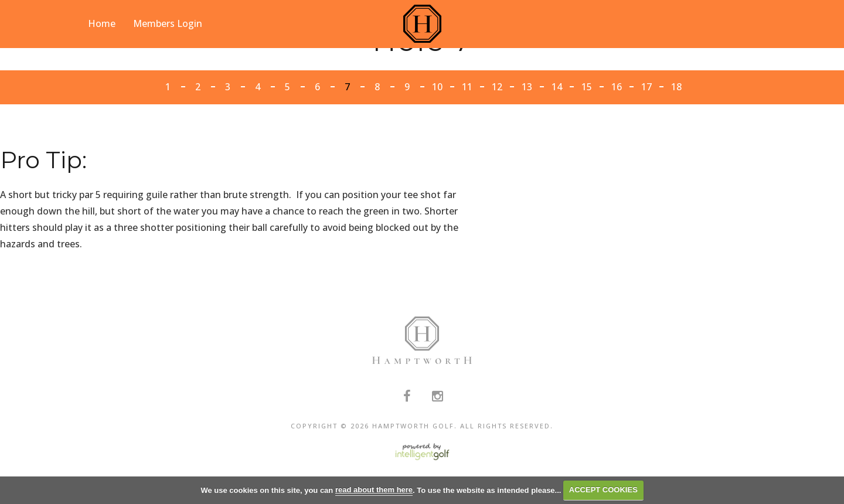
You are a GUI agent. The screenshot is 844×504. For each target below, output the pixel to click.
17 (646, 87)
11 (467, 87)
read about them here (374, 490)
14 (557, 87)
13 (527, 87)
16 (617, 87)
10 (437, 87)
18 (676, 87)
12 (497, 87)
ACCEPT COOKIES (603, 490)
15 (587, 87)
